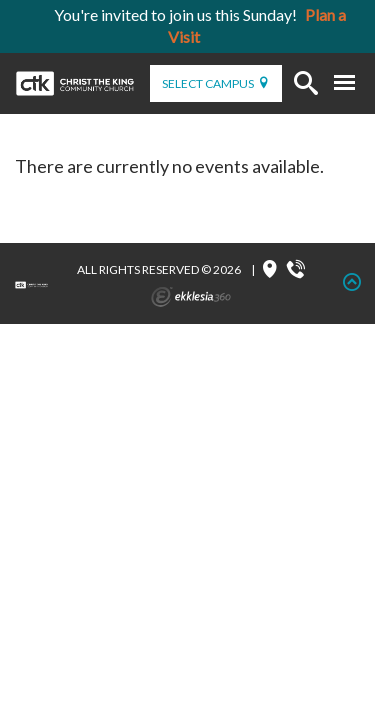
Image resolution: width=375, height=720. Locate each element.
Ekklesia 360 (191, 297)
